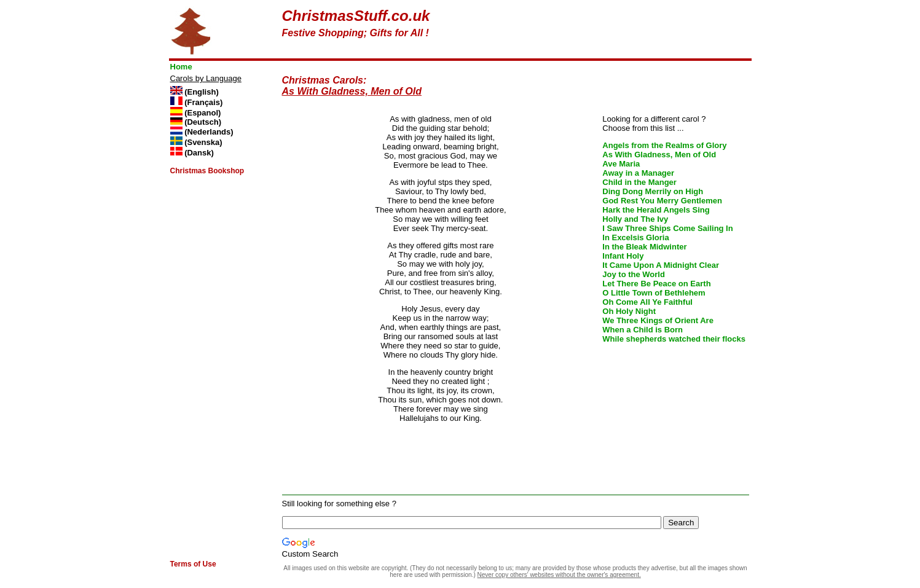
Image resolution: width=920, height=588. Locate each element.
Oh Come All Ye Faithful (647, 302)
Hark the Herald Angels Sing (656, 210)
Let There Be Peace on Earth (656, 284)
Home (181, 67)
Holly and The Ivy (635, 219)
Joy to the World (634, 274)
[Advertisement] (605, 26)
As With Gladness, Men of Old (659, 155)
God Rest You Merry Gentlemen (662, 201)
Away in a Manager (638, 173)
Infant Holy (623, 256)
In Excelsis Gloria (635, 237)
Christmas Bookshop (207, 171)
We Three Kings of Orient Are (658, 320)
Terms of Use (193, 564)
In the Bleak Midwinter (644, 247)
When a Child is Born (643, 330)
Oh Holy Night (629, 311)
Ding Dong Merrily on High (653, 191)
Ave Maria (621, 164)
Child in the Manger (639, 182)
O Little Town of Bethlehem (654, 293)
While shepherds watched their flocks (674, 339)
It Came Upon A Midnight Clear (661, 265)
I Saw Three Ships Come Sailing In (667, 228)
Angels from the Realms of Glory (664, 145)
